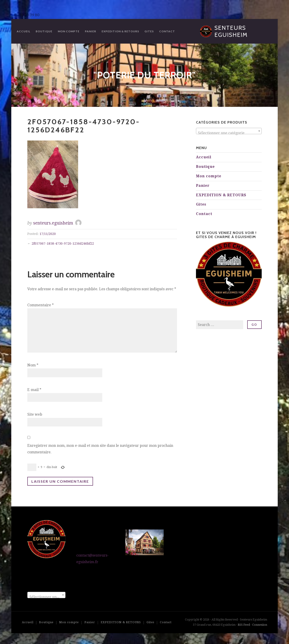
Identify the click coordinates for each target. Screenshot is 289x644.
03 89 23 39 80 (27, 15)
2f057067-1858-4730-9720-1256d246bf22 (63, 244)
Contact (167, 31)
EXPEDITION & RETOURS (120, 31)
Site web (35, 414)
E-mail (34, 390)
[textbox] (229, 133)
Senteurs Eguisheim (231, 31)
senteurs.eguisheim (53, 223)
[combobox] (229, 131)
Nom (33, 365)
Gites (149, 31)
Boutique (44, 31)
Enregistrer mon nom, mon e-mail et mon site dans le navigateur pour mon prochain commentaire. (100, 449)
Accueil (23, 31)
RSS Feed (244, 625)
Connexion (260, 625)
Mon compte (69, 31)
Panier (91, 31)
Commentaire (41, 305)
